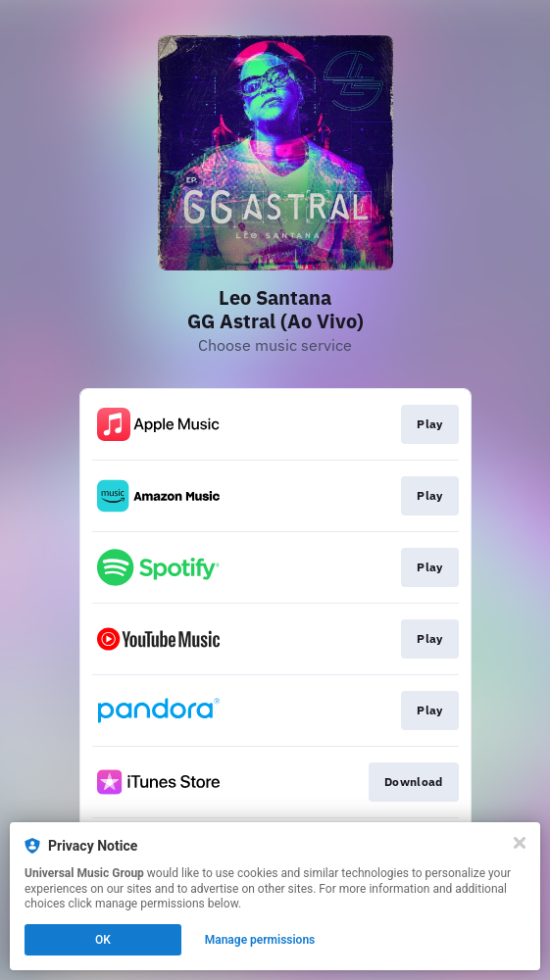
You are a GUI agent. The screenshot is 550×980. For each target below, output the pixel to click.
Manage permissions (260, 940)
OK (103, 940)
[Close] (520, 843)
